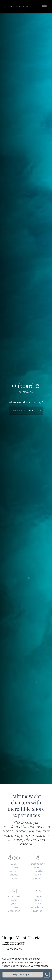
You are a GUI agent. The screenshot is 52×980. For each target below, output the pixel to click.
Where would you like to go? (26, 402)
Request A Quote (23, 974)
